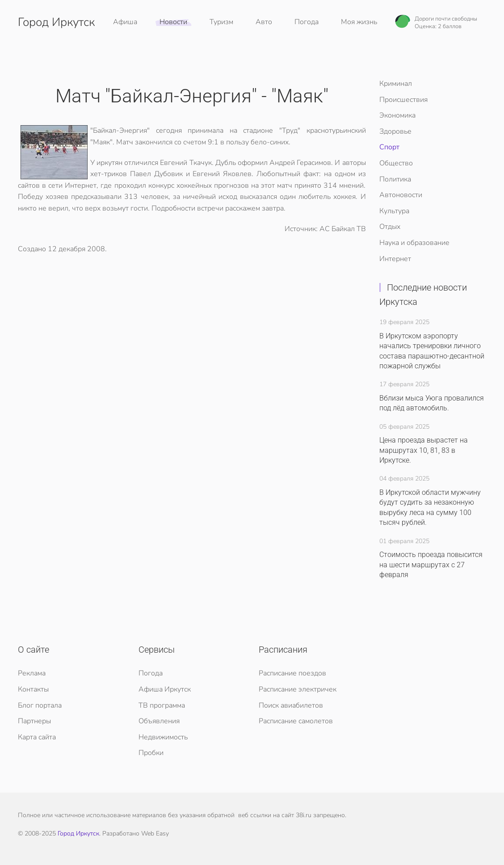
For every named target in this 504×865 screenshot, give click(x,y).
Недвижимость (163, 737)
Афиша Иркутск (165, 689)
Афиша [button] (125, 22)
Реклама (32, 673)
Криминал (396, 84)
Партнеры (34, 721)
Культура (394, 211)
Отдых (390, 227)
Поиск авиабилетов (291, 705)
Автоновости (401, 195)
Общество (396, 163)
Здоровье (395, 131)
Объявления (159, 721)
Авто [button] (264, 22)
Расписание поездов (292, 673)
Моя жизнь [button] (359, 22)
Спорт (389, 147)
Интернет (395, 259)
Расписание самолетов (296, 721)
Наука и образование (414, 243)
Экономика (397, 115)
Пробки (151, 753)
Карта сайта (37, 737)
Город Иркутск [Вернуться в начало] (56, 22)
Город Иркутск (78, 833)
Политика (395, 179)
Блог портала (40, 705)
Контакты (33, 689)
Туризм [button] (221, 22)
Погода (307, 22)
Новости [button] (173, 22)
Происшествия (403, 100)
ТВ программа (162, 705)
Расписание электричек (298, 689)
